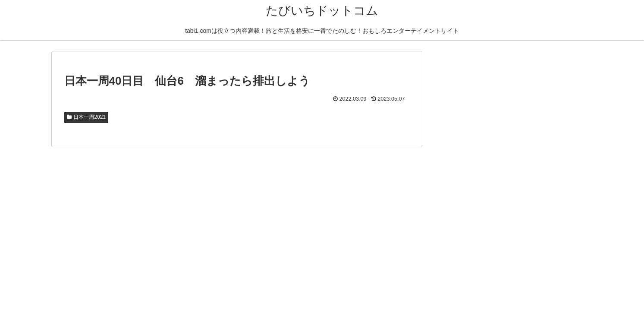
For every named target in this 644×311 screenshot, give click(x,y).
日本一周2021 (86, 117)
